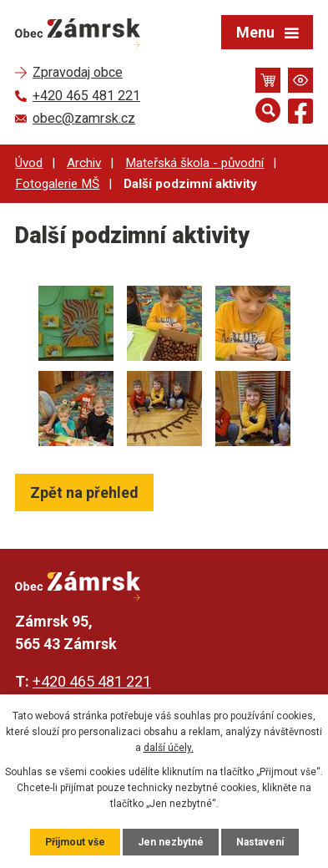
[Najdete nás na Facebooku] (300, 114)
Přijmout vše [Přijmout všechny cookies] (75, 842)
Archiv (84, 163)
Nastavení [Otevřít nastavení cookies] (260, 842)
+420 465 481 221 (92, 681)
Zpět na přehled (84, 492)
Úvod (29, 163)
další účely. (169, 748)
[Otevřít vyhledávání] (268, 110)
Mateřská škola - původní (194, 163)
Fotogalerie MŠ (57, 184)
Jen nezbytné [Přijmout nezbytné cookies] (171, 842)
